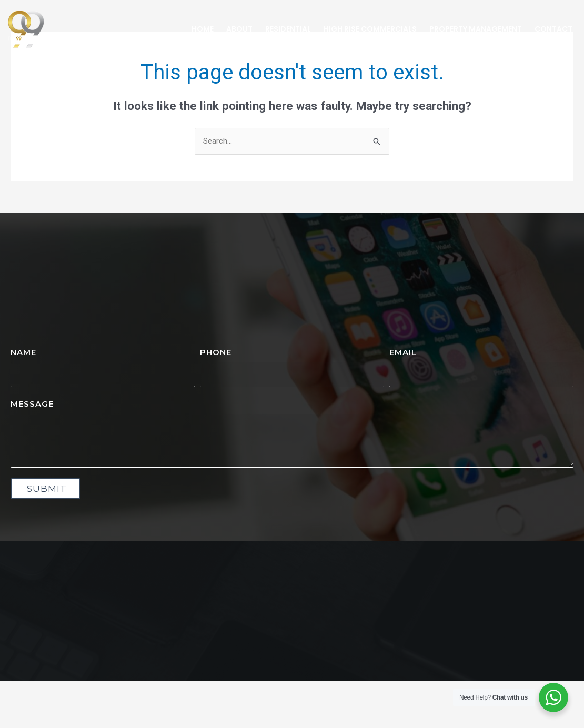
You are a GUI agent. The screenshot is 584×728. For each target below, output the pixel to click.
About (239, 29)
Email (403, 352)
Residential (288, 29)
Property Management (476, 29)
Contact (553, 29)
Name (23, 352)
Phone (216, 352)
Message (32, 404)
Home (203, 29)
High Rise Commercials (370, 29)
